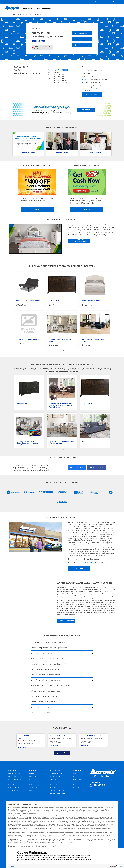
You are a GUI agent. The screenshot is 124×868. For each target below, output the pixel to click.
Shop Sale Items (62, 153)
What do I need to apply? (42, 653)
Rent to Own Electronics (16, 776)
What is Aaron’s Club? (40, 713)
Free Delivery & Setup (57, 774)
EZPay (31, 790)
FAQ (31, 779)
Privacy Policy (55, 782)
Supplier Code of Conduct (58, 793)
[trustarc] (119, 866)
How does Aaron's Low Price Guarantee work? (51, 686)
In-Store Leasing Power (36, 785)
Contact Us (33, 774)
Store (106, 2)
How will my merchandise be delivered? (48, 664)
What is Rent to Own (36, 782)
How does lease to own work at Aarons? (48, 642)
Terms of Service (55, 785)
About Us (75, 776)
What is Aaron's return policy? (44, 702)
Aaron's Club (33, 788)
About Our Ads (77, 785)
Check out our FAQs (91, 562)
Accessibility (54, 788)
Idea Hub (53, 779)
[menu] (62, 6)
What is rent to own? (43, 8)
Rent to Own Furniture (15, 774)
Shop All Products (96, 153)
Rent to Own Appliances (16, 779)
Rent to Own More (14, 782)
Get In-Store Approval (28, 153)
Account (115, 2)
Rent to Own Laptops (15, 785)
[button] (121, 851)
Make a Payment (92, 95)
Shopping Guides (27, 8)
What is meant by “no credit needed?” (48, 691)
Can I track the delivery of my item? (46, 669)
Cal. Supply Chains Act (57, 790)
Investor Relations (78, 779)
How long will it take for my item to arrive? (49, 659)
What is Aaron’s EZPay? (41, 707)
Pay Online (33, 776)
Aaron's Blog (76, 782)
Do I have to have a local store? (44, 696)
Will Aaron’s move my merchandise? (47, 675)
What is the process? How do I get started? (50, 648)
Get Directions (84, 34)
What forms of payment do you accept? (48, 680)
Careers (97, 2)
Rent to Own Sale (14, 788)
